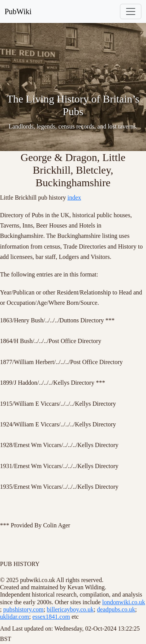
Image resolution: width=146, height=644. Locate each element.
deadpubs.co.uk (116, 609)
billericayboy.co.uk (70, 609)
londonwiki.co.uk (124, 602)
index (74, 198)
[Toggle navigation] (131, 11)
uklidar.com (15, 617)
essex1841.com (51, 617)
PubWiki (18, 11)
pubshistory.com (23, 609)
